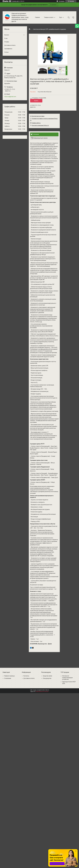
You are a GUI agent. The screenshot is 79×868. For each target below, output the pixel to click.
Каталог (7, 35)
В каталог (53, 5)
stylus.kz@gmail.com (10, 97)
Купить (36, 101)
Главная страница (9, 676)
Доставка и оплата (10, 45)
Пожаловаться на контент (42, 692)
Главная (37, 17)
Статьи (6, 52)
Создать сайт (15, 1)
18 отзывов (62, 1)
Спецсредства (47, 678)
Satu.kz (47, 690)
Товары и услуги (49, 17)
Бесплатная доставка (38, 116)
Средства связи (47, 676)
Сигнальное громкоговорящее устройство (67, 678)
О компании (8, 678)
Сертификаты (8, 49)
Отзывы (7, 42)
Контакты (26, 676)
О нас (6, 38)
